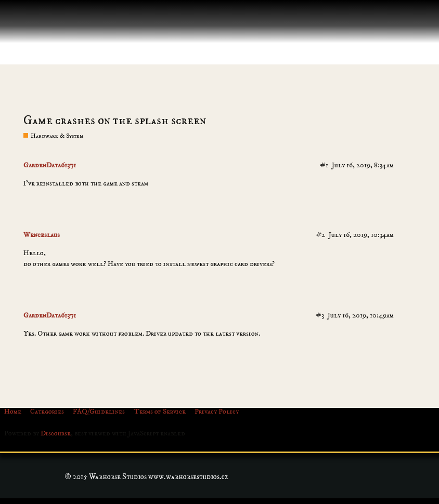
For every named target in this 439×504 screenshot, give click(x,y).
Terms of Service (160, 412)
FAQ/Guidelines (99, 412)
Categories (47, 412)
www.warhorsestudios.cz (188, 477)
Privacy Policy (217, 412)
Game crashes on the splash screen (115, 121)
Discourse (56, 433)
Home (13, 412)
